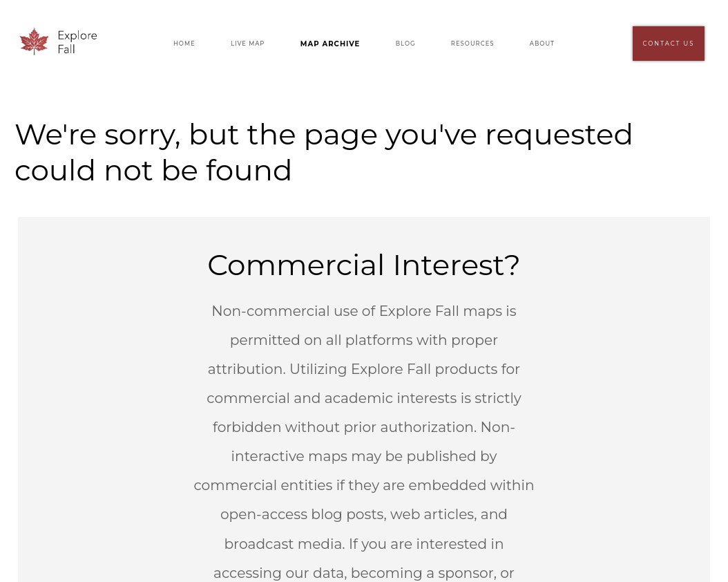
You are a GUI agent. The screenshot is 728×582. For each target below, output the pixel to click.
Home (184, 44)
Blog (406, 44)
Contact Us (669, 44)
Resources (473, 44)
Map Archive (331, 44)
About (542, 44)
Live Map (248, 44)
